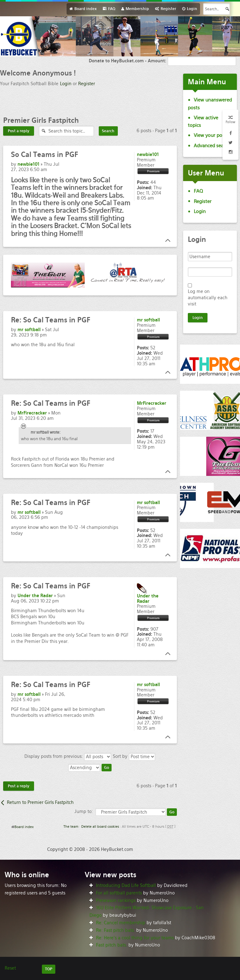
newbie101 (28, 164)
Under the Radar (35, 596)
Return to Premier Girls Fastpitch (40, 802)
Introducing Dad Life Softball (126, 885)
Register (87, 84)
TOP (49, 969)
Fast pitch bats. (112, 945)
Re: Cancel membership (121, 923)
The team (71, 826)
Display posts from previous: (68, 756)
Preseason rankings (116, 900)
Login (66, 84)
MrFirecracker (32, 413)
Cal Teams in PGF (45, 154)
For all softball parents (119, 893)
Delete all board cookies (100, 826)
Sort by (134, 756)
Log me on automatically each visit (208, 298)
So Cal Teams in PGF (51, 320)
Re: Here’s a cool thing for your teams (135, 938)
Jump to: (84, 811)
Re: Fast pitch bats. (115, 930)
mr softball (29, 330)
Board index (24, 827)
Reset (10, 968)
